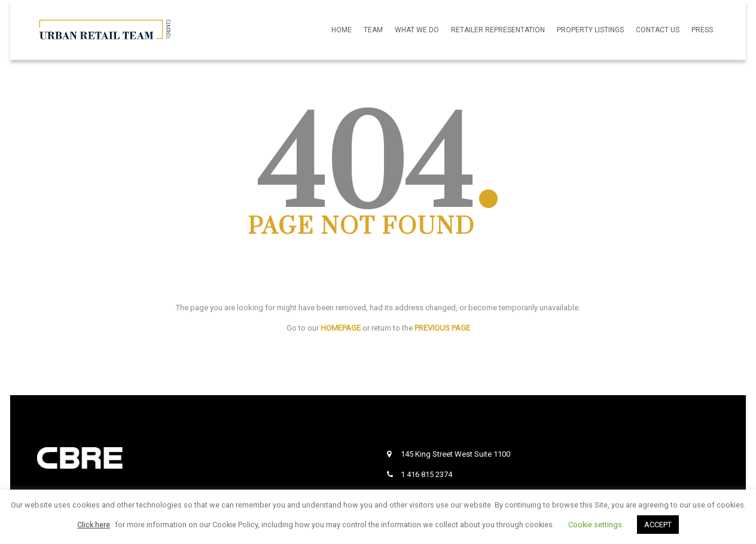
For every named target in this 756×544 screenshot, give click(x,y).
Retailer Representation (498, 30)
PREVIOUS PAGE (442, 328)
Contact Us (658, 30)
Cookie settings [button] (595, 525)
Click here (94, 525)
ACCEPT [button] (658, 525)
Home (342, 30)
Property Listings (590, 30)
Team (373, 30)
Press (702, 30)
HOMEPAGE (341, 328)
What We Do (417, 30)
